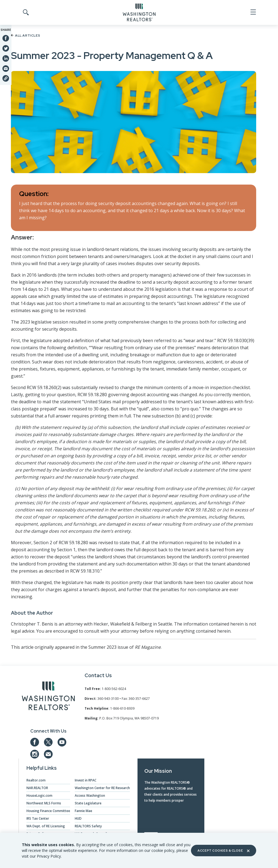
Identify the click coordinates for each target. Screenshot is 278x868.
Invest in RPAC (86, 780)
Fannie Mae (83, 811)
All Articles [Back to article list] (26, 35)
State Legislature (88, 803)
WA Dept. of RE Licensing (46, 826)
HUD (78, 818)
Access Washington (90, 796)
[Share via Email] (6, 68)
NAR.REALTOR (37, 788)
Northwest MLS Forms (44, 803)
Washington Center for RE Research (102, 788)
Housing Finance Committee (48, 811)
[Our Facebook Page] (35, 742)
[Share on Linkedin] (6, 58)
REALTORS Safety (88, 826)
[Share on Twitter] (6, 48)
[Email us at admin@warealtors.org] (48, 754)
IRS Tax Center (38, 818)
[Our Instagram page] (35, 754)
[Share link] (6, 78)
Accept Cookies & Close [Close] (223, 851)
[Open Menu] (253, 12)
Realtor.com (36, 780)
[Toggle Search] (25, 13)
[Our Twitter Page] (48, 742)
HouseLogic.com (39, 796)
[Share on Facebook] (6, 38)
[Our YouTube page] (62, 742)
